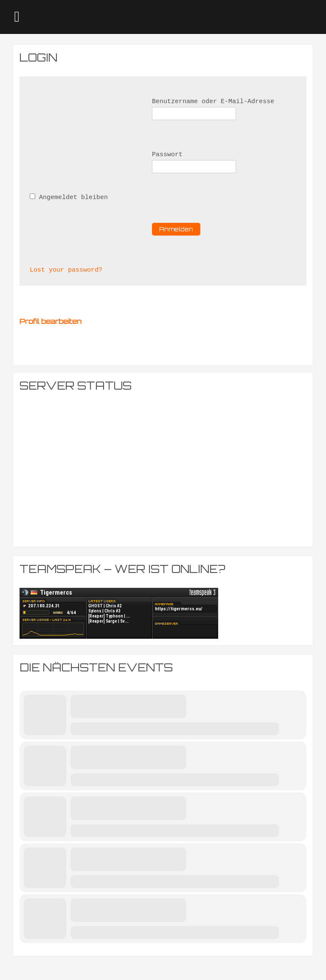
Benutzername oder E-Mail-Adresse (213, 102)
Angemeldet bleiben (69, 198)
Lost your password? (66, 270)
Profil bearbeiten (51, 321)
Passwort (167, 155)
